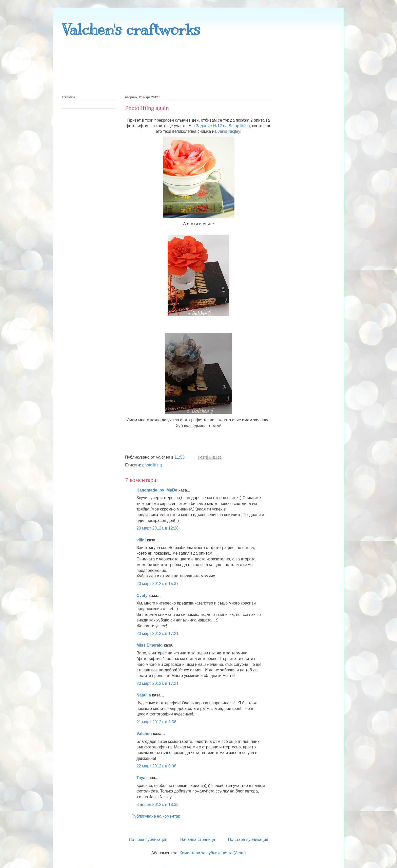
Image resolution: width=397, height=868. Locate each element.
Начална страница (198, 839)
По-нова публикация (148, 839)
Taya (141, 778)
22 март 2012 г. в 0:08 (156, 766)
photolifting (152, 465)
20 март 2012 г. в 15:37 (157, 584)
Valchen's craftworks (131, 30)
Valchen (144, 734)
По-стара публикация (248, 839)
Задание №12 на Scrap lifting (223, 126)
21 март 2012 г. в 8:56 (156, 722)
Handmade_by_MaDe (157, 490)
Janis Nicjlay (229, 131)
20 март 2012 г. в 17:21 (157, 634)
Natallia (144, 695)
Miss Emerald (150, 645)
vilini (141, 540)
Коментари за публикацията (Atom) (213, 853)
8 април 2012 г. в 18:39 (157, 805)
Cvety (142, 596)
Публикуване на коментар (156, 816)
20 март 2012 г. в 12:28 (157, 528)
